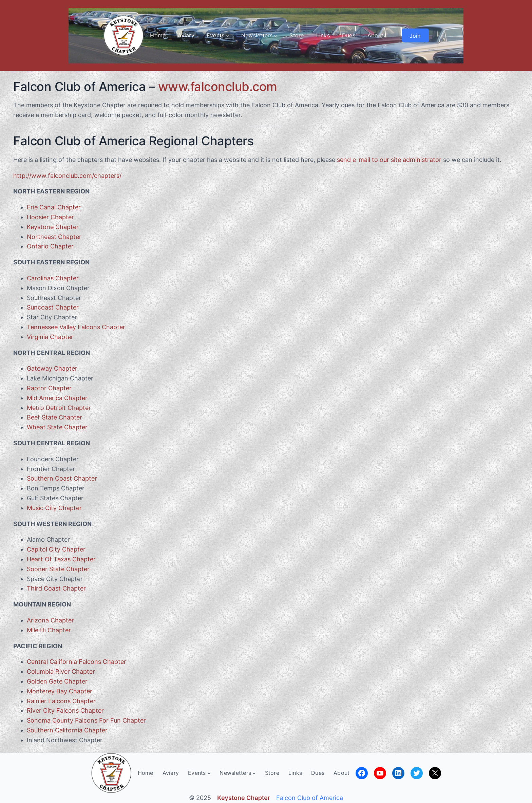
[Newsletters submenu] (276, 36)
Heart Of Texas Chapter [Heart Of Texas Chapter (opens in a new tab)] (61, 559)
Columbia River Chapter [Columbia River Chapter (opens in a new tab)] (61, 671)
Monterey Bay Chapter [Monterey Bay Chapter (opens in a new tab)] (60, 691)
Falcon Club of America (310, 798)
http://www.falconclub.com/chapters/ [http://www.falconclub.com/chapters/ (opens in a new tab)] (67, 176)
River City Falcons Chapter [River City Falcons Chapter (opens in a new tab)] (65, 711)
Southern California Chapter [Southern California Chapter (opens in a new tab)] (67, 730)
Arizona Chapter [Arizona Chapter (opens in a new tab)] (50, 620)
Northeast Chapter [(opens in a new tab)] (54, 237)
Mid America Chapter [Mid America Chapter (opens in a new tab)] (57, 398)
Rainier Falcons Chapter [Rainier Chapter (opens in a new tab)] (61, 701)
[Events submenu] (227, 36)
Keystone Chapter (53, 227)
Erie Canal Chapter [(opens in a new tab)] (54, 207)
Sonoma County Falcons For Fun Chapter (86, 720)
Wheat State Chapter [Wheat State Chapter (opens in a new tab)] (57, 427)
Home (158, 35)
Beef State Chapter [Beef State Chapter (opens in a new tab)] (54, 417)
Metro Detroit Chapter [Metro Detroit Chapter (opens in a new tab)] (59, 408)
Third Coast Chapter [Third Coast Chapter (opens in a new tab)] (56, 588)
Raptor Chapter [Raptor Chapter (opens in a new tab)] (49, 388)
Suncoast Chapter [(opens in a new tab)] (53, 307)
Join (415, 36)
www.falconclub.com (218, 87)
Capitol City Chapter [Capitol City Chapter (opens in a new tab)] (56, 549)
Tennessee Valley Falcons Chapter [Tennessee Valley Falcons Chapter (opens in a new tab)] (76, 327)
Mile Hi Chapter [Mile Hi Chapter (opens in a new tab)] (49, 630)
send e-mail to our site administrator (389, 160)
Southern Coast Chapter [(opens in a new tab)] (62, 478)
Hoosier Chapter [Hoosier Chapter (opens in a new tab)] (50, 217)
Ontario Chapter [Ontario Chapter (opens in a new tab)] (50, 246)
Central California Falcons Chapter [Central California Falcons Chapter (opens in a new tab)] (77, 662)
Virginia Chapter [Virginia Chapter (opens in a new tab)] (50, 337)
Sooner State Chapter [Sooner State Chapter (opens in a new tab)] (58, 569)
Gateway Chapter (52, 368)
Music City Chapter (54, 508)
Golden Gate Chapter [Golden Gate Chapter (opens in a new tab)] (57, 681)
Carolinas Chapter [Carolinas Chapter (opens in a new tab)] (53, 278)
